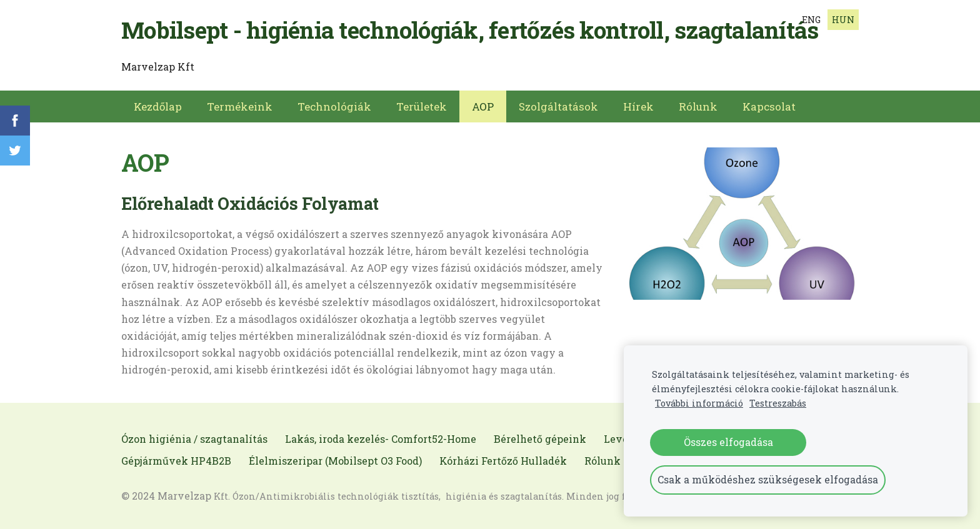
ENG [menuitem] (811, 20)
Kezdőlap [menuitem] (158, 106)
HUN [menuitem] (843, 20)
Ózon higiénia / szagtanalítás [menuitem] (194, 439)
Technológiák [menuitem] (334, 106)
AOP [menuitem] (483, 106)
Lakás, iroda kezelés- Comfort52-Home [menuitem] (381, 439)
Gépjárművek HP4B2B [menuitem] (176, 461)
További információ (699, 403)
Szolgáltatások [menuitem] (558, 106)
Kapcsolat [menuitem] (769, 106)
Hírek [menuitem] (638, 106)
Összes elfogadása (728, 442)
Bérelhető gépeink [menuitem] (540, 439)
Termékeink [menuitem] (240, 106)
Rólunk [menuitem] (698, 106)
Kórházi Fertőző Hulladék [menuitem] (503, 461)
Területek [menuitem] (422, 106)
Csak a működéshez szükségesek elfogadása (768, 479)
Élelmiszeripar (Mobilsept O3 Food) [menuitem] (335, 461)
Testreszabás (778, 403)
